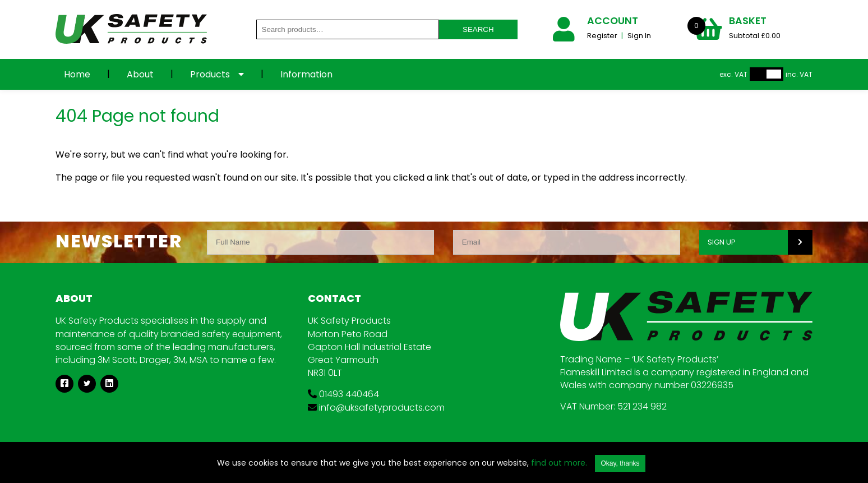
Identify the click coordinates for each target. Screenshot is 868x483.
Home (77, 74)
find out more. (559, 463)
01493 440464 (343, 394)
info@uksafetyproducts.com (376, 408)
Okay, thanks (620, 463)
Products (210, 74)
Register (603, 36)
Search (478, 29)
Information (306, 74)
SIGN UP (722, 242)
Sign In (639, 36)
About (140, 74)
